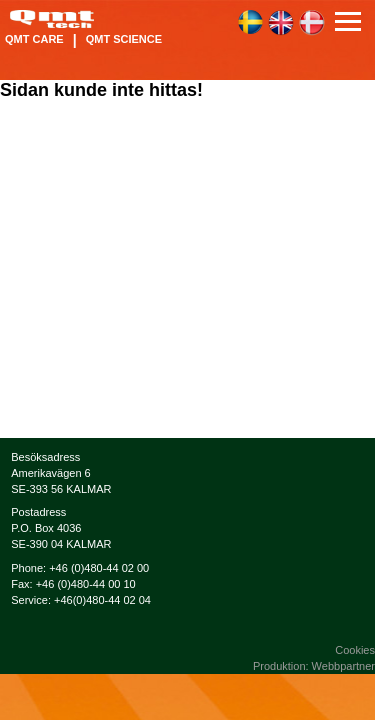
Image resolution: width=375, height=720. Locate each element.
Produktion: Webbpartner (314, 666)
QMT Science (124, 39)
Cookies (355, 650)
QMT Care (34, 39)
